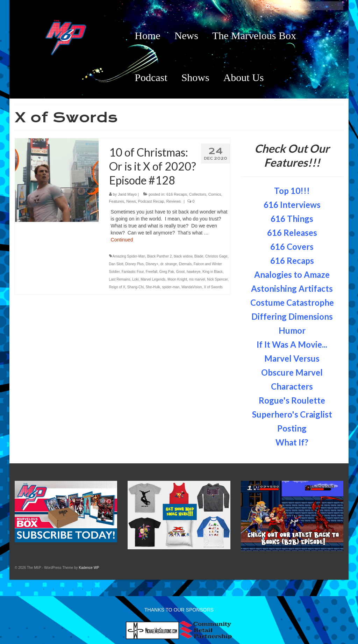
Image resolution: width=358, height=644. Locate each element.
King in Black (213, 272)
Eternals (185, 264)
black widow (183, 256)
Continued (122, 240)
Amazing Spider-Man (129, 256)
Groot (180, 272)
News (131, 201)
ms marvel (197, 279)
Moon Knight (177, 279)
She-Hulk (153, 287)
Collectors (198, 194)
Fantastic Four (133, 272)
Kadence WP (89, 568)
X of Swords (213, 287)
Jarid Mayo (127, 194)
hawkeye (194, 272)
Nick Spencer (217, 279)
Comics (215, 194)
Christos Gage (216, 256)
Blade (199, 256)
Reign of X (117, 287)
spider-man (171, 287)
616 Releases (292, 233)
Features (117, 201)
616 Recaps (177, 194)
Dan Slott (116, 264)
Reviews (174, 201)
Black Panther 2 (160, 256)
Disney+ (152, 264)
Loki (135, 279)
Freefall (152, 272)
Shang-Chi (135, 287)
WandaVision (192, 287)
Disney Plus (134, 264)
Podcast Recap (151, 201)
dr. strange (169, 264)
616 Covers (292, 247)
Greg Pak (167, 272)
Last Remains (120, 279)
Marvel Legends (153, 279)
